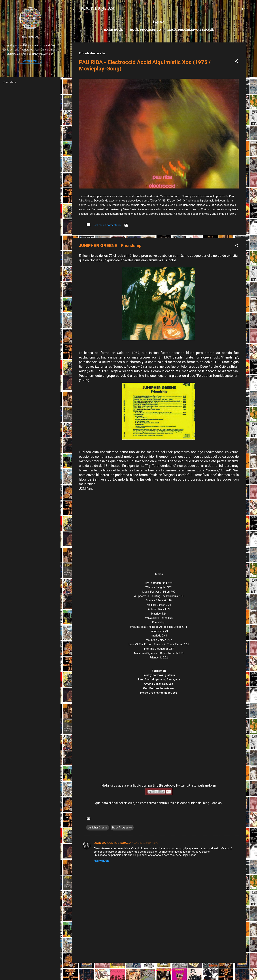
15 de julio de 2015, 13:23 (145, 843)
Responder (101, 861)
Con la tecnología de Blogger (159, 970)
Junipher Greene (98, 828)
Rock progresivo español (191, 30)
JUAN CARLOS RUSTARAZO (112, 843)
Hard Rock (114, 30)
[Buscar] (244, 10)
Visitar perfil (30, 61)
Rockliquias (30, 37)
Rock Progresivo (145, 30)
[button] (237, 62)
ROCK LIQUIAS (97, 9)
